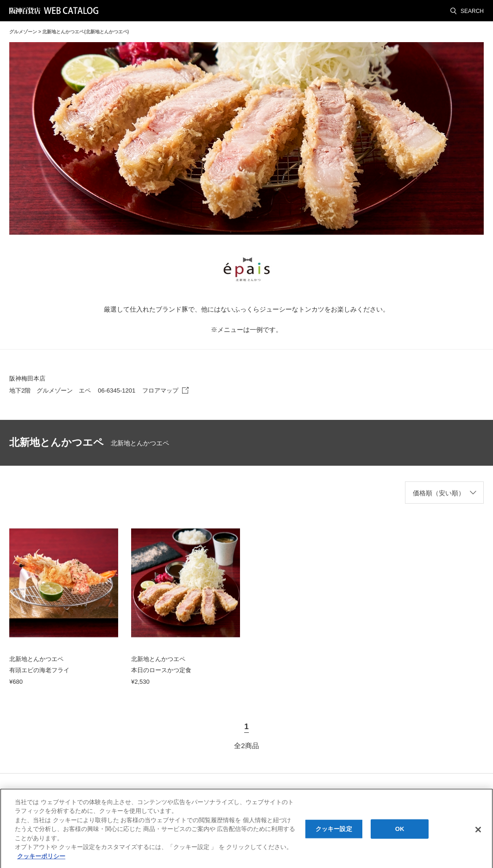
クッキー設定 (334, 832)
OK (400, 832)
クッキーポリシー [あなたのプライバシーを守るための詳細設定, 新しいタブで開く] (41, 859)
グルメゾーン (23, 32)
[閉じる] (478, 833)
